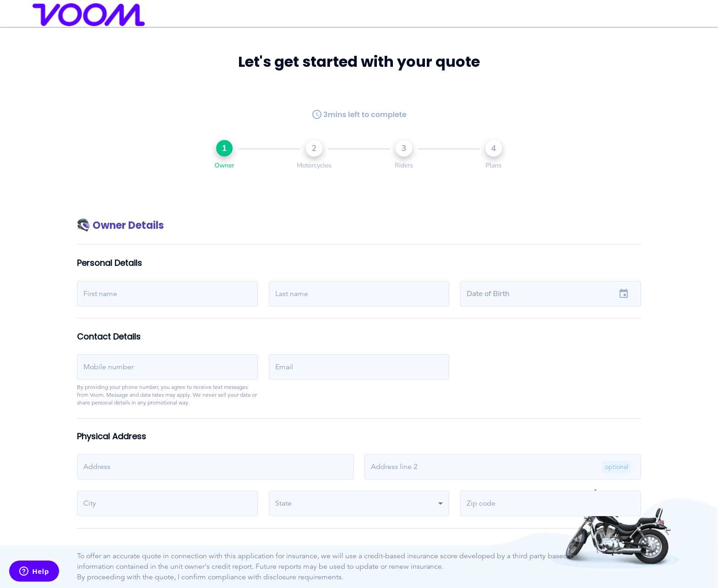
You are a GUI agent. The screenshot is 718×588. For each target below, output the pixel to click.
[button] (359, 503)
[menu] (19, 15)
